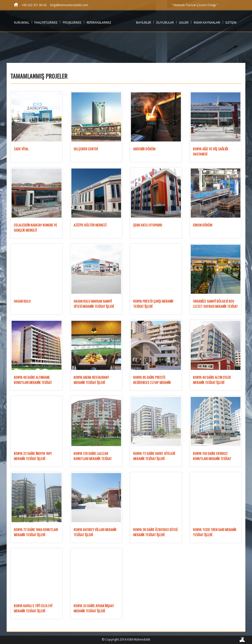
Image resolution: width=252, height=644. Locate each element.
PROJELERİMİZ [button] (72, 22)
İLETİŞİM (231, 22)
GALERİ (184, 22)
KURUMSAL (22, 22)
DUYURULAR (165, 22)
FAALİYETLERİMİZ (46, 22)
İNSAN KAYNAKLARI (207, 22)
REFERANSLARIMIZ (99, 22)
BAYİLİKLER (144, 22)
